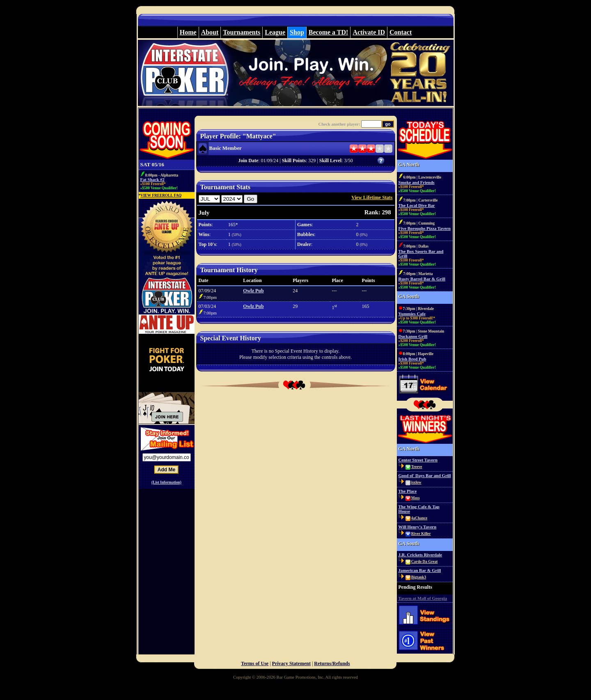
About (210, 32)
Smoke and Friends (417, 182)
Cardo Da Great (425, 562)
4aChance (419, 518)
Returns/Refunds (332, 663)
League (275, 32)
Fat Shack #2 (152, 180)
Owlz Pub (253, 291)
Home (188, 32)
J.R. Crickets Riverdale (420, 555)
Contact (401, 32)
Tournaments (242, 32)
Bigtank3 (419, 577)
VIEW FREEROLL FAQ (161, 195)
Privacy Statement (291, 663)
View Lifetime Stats (372, 197)
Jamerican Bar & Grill (420, 570)
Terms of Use (255, 663)
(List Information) (166, 482)
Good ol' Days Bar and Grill (425, 476)
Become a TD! (329, 32)
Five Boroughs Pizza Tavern (425, 228)
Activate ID (369, 32)
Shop (297, 32)
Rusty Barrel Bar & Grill (422, 279)
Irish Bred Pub (412, 359)
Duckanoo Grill (413, 336)
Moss (416, 498)
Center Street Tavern (418, 460)
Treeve (417, 467)
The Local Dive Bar (417, 205)
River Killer (421, 534)
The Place (408, 491)
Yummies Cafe (412, 314)
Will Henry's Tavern (418, 527)
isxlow (416, 482)
